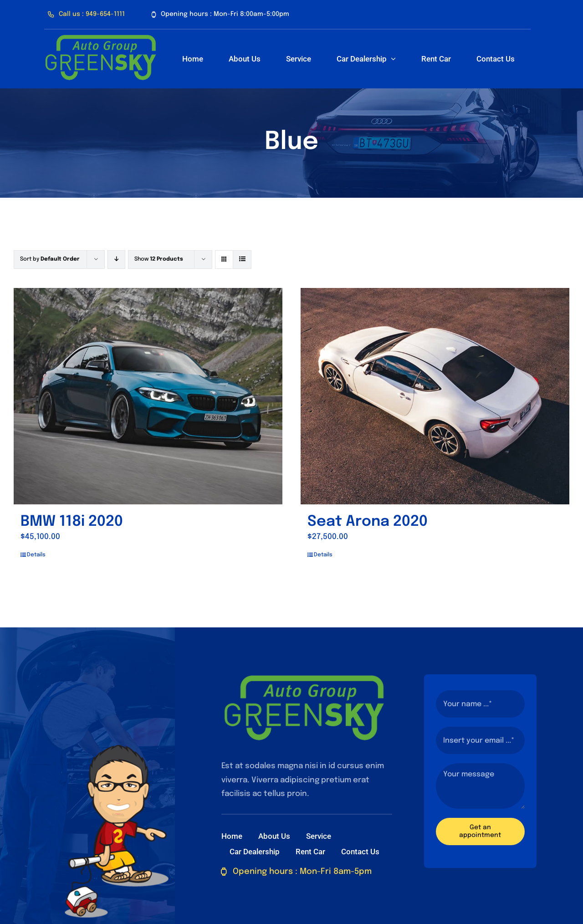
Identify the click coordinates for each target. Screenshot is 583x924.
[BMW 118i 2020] (148, 396)
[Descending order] (116, 259)
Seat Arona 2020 (368, 522)
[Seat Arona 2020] (435, 396)
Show (159, 259)
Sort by (50, 259)
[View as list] (242, 259)
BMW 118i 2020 (72, 522)
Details (36, 555)
